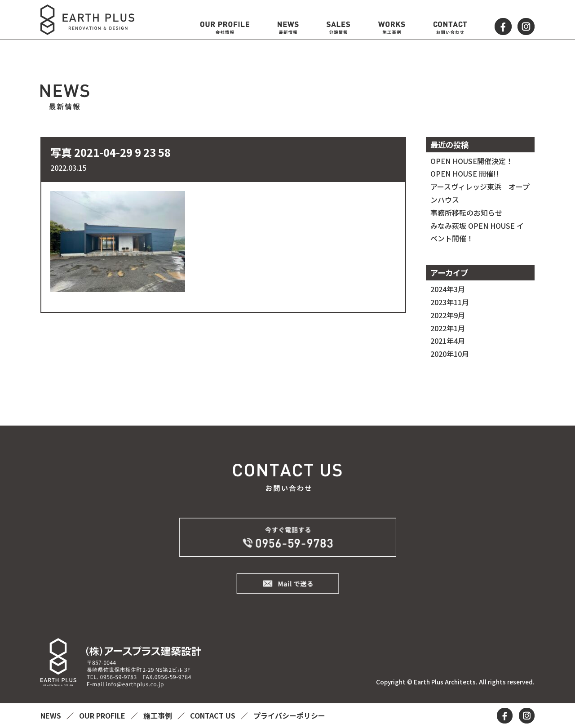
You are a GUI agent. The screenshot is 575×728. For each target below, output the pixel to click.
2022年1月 (448, 328)
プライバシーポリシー (289, 715)
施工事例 (159, 715)
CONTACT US (214, 715)
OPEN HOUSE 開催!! (464, 173)
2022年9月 (448, 315)
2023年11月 (450, 302)
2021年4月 (448, 341)
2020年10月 (450, 354)
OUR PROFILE (103, 715)
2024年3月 (448, 289)
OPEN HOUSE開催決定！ (472, 161)
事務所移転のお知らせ (466, 213)
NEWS (52, 715)
